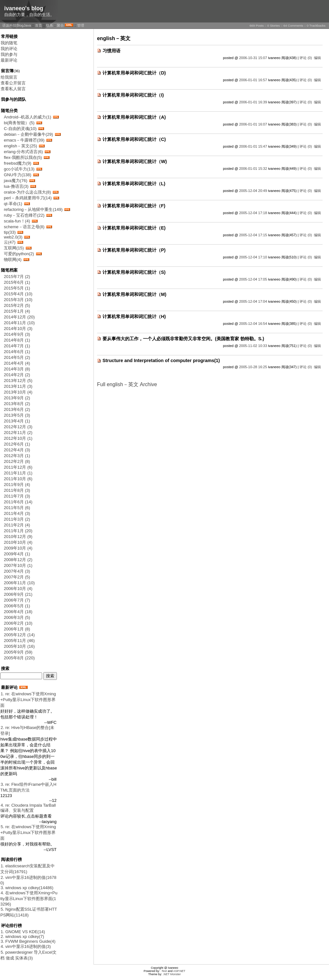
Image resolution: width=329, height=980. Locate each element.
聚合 (60, 25)
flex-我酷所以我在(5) (23, 157)
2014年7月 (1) (17, 346)
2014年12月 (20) (19, 317)
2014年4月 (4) (17, 363)
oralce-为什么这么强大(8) (27, 192)
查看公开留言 (13, 83)
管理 (81, 25)
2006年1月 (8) (17, 629)
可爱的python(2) (19, 254)
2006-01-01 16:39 (253, 102)
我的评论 (9, 49)
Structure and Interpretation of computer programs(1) (161, 360)
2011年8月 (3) (17, 490)
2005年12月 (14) (19, 635)
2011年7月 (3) (17, 496)
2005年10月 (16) (19, 646)
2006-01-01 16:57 (253, 80)
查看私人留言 (13, 89)
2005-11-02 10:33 (253, 346)
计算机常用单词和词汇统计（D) (134, 73)
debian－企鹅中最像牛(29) (28, 134)
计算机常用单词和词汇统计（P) (134, 250)
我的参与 (9, 54)
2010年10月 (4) (18, 542)
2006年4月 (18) (18, 612)
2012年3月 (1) (17, 456)
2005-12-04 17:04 (253, 301)
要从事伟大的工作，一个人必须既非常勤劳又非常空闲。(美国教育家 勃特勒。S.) (183, 339)
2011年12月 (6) (18, 467)
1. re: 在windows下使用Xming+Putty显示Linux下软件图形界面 (28, 700)
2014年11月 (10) (19, 323)
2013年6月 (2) (17, 409)
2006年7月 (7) (17, 600)
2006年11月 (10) (19, 583)
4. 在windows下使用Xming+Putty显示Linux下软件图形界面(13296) (29, 898)
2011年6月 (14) (18, 502)
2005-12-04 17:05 (253, 279)
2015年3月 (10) (18, 300)
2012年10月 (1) (18, 438)
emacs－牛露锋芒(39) (24, 140)
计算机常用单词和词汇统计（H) (134, 317)
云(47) (10, 242)
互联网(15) (14, 248)
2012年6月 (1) (17, 444)
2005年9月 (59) (18, 652)
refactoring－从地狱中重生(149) (33, 209)
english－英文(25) (20, 146)
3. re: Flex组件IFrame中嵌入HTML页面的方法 (28, 787)
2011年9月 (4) (17, 485)
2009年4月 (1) (17, 554)
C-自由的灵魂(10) (20, 129)
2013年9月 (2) (17, 398)
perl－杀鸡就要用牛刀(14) (28, 198)
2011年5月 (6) (17, 508)
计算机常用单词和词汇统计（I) (133, 95)
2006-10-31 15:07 (253, 58)
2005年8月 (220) (19, 658)
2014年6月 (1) (17, 352)
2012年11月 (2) (18, 433)
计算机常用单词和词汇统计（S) (134, 272)
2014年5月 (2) (17, 357)
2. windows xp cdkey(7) (22, 937)
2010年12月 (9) (18, 537)
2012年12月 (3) (18, 427)
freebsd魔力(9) (18, 163)
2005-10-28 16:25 (253, 367)
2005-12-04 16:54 (253, 324)
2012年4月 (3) (17, 450)
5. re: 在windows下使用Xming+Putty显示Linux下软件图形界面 (28, 833)
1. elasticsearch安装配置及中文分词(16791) (27, 869)
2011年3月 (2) (17, 519)
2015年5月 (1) (17, 288)
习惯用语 (111, 51)
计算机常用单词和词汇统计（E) (134, 228)
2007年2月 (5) (17, 577)
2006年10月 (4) (18, 589)
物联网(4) (13, 260)
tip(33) (10, 232)
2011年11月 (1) (18, 473)
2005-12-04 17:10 (253, 257)
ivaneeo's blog (24, 8)
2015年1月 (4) (17, 311)
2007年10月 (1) (18, 565)
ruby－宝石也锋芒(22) (24, 215)
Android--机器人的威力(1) (27, 117)
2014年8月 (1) (17, 340)
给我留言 (9, 77)
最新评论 (9, 60)
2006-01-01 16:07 (253, 124)
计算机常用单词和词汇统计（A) (134, 117)
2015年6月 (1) (17, 282)
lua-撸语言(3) (16, 186)
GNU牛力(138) (18, 175)
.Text (164, 971)
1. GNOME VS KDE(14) (23, 932)
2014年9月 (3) (17, 334)
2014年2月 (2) (17, 375)
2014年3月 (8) (17, 369)
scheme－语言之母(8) (24, 227)
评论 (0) (306, 58)
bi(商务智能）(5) (19, 123)
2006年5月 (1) (17, 606)
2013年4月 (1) (17, 421)
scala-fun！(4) (17, 221)
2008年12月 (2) (18, 560)
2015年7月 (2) (17, 277)
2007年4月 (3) (17, 571)
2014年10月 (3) (18, 329)
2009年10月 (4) (18, 548)
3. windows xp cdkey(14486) (27, 888)
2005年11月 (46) (19, 641)
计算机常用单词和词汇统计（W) (135, 161)
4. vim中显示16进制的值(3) (26, 946)
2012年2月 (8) (17, 461)
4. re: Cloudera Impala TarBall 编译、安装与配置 (28, 808)
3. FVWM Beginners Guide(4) (28, 941)
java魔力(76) (16, 181)
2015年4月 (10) (18, 294)
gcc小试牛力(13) (19, 169)
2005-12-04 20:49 (253, 191)
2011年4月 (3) (17, 513)
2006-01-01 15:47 (253, 146)
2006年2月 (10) (18, 623)
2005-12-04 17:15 (253, 235)
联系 (49, 25)
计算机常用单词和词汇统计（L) (134, 184)
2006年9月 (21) (18, 594)
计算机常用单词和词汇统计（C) (134, 139)
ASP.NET (179, 971)
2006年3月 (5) (17, 617)
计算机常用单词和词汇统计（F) (134, 206)
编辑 (317, 58)
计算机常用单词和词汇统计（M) (134, 294)
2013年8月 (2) (17, 404)
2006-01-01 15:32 (253, 169)
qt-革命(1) (13, 204)
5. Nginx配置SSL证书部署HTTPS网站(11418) (29, 912)
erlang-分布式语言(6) (23, 152)
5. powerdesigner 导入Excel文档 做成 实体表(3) (28, 955)
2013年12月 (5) (18, 381)
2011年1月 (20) (18, 531)
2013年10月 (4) (18, 392)
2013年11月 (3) (18, 386)
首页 (39, 25)
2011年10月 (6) (18, 479)
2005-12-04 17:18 (253, 213)
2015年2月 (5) (17, 305)
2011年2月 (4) (17, 525)
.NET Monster (172, 974)
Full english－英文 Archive (127, 384)
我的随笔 (9, 43)
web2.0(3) (13, 237)
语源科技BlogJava (17, 25)
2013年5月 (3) (17, 415)
